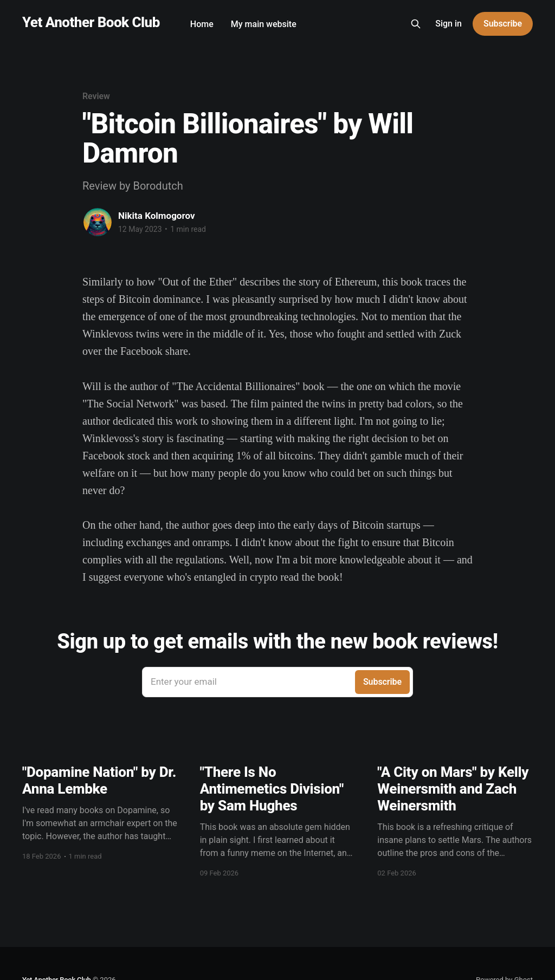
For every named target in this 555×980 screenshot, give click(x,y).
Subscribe (503, 24)
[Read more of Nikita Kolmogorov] (98, 222)
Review (96, 96)
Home (202, 24)
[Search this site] (416, 24)
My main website (264, 24)
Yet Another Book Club (91, 22)
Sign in (448, 24)
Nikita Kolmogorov (157, 216)
